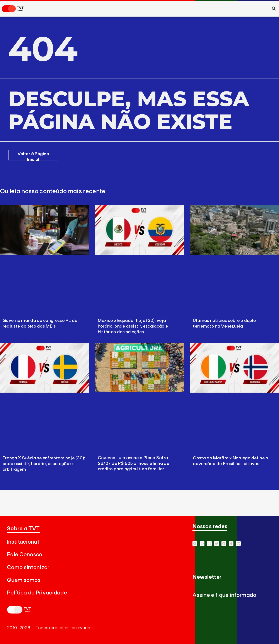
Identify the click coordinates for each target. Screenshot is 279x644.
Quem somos (24, 580)
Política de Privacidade (37, 593)
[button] (274, 8)
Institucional (23, 542)
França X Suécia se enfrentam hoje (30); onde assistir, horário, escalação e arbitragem (44, 464)
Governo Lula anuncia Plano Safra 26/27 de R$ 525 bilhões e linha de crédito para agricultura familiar (134, 464)
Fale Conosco (25, 555)
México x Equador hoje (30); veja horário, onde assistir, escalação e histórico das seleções (133, 326)
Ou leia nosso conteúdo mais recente (53, 191)
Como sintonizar (28, 568)
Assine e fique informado (224, 595)
